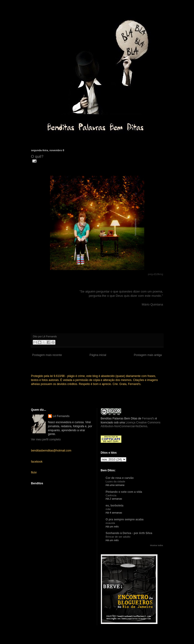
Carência (111, 495)
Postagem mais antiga (148, 355)
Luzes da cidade (115, 481)
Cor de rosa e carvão (120, 478)
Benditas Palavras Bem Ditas (119, 418)
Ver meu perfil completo (46, 439)
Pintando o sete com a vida (124, 492)
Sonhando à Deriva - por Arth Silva (129, 533)
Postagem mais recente (47, 355)
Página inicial (98, 355)
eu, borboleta (114, 506)
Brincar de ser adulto (118, 537)
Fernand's (148, 418)
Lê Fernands (61, 416)
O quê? (37, 157)
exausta (110, 523)
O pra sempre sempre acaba (125, 519)
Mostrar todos (156, 545)
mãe (108, 509)
